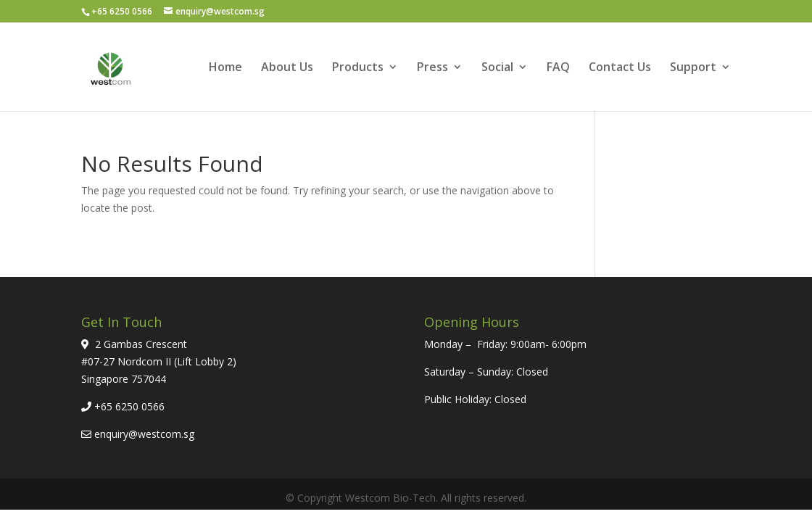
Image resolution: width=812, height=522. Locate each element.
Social (497, 68)
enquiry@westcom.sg (144, 434)
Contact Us (620, 68)
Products (358, 68)
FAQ (558, 68)
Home (225, 68)
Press (432, 68)
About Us (287, 68)
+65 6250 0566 (129, 406)
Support (693, 68)
